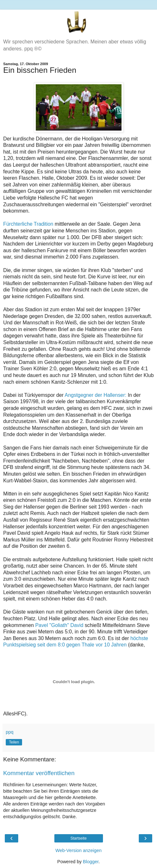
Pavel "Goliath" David (59, 625)
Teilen (14, 742)
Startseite (78, 838)
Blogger (91, 862)
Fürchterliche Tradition (28, 224)
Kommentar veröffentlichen (39, 773)
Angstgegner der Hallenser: (95, 395)
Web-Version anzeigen (78, 850)
